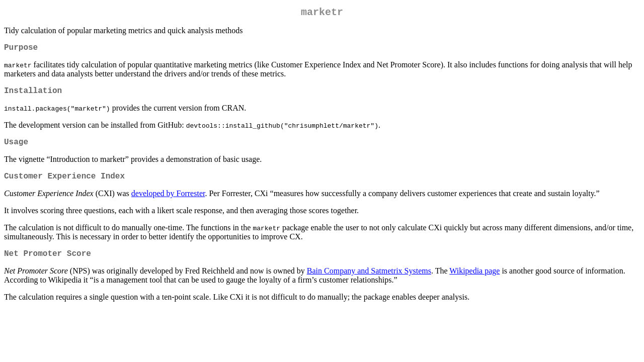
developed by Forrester (168, 203)
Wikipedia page (474, 283)
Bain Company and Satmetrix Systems (369, 283)
